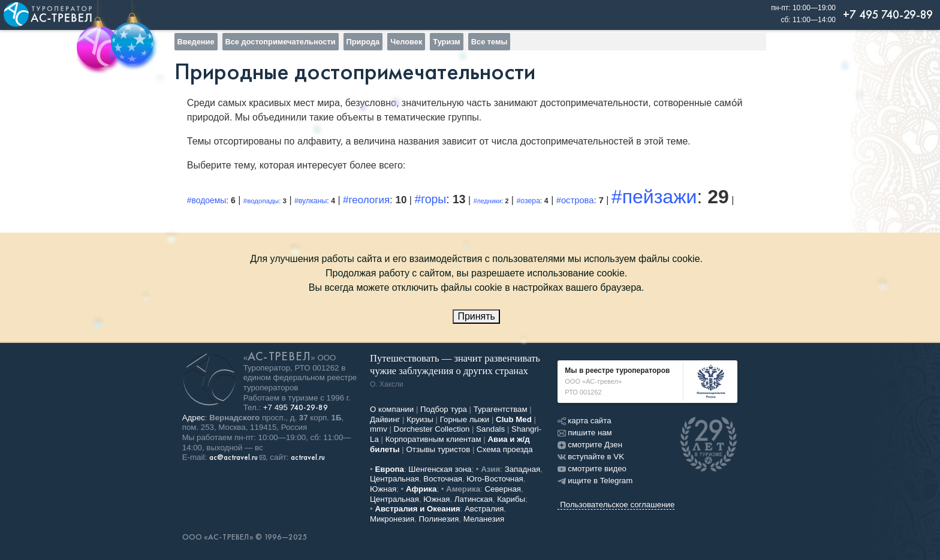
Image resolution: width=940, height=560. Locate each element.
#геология (366, 200)
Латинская (474, 499)
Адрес (194, 418)
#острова (575, 200)
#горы (430, 199)
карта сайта (584, 421)
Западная (523, 469)
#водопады (261, 201)
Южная (383, 489)
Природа (363, 42)
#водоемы (207, 200)
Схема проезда (505, 449)
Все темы (489, 42)
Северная (503, 489)
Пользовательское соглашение (617, 505)
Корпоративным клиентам (433, 439)
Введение (196, 42)
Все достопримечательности (281, 42)
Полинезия (439, 519)
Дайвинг (385, 419)
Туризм (446, 42)
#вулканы (311, 201)
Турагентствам (501, 409)
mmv (379, 429)
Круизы (420, 419)
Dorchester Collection (432, 429)
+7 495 (296, 407)
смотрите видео (592, 469)
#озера (528, 201)
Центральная (394, 479)
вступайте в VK (591, 457)
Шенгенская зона (440, 469)
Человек (406, 42)
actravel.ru (308, 457)
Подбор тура (444, 409)
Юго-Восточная (495, 479)
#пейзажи (654, 197)
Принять (476, 316)
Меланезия (484, 519)
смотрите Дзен (590, 445)
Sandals (490, 429)
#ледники (488, 201)
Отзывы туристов (439, 449)
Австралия (484, 509)
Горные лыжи (465, 419)
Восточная (443, 479)
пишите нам (585, 433)
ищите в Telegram (595, 481)
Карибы (511, 499)
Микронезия (392, 519)
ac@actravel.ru (234, 457)
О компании (392, 409)
